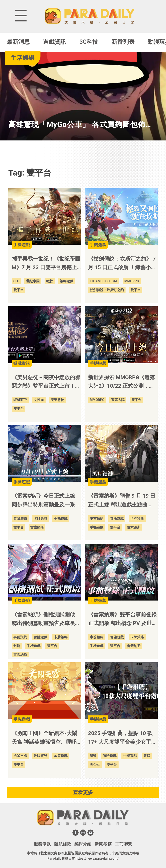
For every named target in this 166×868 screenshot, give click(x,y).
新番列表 (123, 42)
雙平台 (19, 290)
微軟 (50, 281)
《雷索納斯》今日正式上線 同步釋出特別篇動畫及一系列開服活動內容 (46, 501)
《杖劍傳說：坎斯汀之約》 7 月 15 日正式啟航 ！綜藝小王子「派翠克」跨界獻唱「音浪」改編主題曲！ (122, 264)
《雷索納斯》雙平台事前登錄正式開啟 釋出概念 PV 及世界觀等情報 (123, 620)
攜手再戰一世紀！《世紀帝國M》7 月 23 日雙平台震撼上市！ (46, 264)
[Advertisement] (83, 151)
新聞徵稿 (103, 844)
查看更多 (83, 792)
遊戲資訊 (55, 42)
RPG (93, 756)
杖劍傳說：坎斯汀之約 (107, 290)
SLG (16, 281)
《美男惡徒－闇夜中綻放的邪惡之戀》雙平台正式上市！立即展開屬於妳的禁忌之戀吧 (46, 382)
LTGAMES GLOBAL (104, 281)
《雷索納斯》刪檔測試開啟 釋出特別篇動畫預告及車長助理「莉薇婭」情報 (46, 620)
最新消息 (18, 42)
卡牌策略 (40, 519)
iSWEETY (20, 400)
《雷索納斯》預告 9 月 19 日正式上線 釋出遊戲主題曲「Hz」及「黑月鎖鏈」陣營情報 (122, 501)
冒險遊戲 (20, 519)
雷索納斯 (37, 527)
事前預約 (97, 519)
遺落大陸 (118, 400)
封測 (17, 646)
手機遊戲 (61, 519)
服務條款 (42, 844)
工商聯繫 (124, 844)
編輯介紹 (83, 844)
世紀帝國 (33, 281)
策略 (147, 756)
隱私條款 (63, 844)
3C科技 (89, 42)
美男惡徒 (57, 400)
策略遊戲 (67, 281)
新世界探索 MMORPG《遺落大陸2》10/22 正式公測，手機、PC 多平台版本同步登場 (122, 382)
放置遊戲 (61, 756)
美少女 (95, 765)
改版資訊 (40, 756)
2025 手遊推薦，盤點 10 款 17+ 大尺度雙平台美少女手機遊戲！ (122, 738)
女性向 (39, 400)
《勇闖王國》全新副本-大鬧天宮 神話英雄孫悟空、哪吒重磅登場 (44, 738)
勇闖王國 (20, 756)
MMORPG (132, 281)
